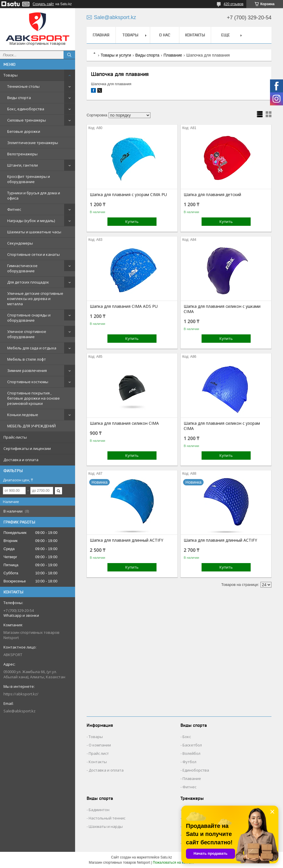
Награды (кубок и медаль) (31, 221)
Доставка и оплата (21, 460)
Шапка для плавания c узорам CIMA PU (128, 195)
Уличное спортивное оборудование (27, 334)
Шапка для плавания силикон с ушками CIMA (222, 309)
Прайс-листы (15, 437)
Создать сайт (43, 4)
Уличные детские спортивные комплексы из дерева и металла (35, 299)
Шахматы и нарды (106, 826)
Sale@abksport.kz (19, 711)
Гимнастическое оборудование (22, 268)
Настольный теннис (107, 818)
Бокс (187, 737)
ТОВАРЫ (130, 35)
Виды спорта (19, 98)
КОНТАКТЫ (195, 35)
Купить (132, 221)
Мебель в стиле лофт (27, 359)
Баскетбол (192, 745)
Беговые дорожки (24, 131)
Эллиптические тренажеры (33, 143)
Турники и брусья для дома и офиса (34, 195)
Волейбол (191, 753)
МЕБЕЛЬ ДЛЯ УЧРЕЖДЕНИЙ (31, 426)
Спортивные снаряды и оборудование (29, 318)
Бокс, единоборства (26, 109)
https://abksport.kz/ (21, 694)
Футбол (189, 762)
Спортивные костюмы (28, 382)
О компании (100, 745)
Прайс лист (99, 753)
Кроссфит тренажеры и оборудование (29, 179)
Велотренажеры (22, 154)
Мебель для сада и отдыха (32, 348)
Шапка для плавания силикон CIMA (124, 423)
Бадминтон (99, 810)
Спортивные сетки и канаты (33, 254)
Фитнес (14, 209)
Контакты (98, 762)
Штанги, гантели (23, 165)
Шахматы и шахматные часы (34, 232)
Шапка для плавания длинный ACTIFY (126, 540)
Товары (11, 75)
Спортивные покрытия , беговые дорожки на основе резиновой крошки (33, 398)
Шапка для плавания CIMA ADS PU (124, 306)
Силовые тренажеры (27, 120)
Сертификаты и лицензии (27, 448)
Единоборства (196, 770)
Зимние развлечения (27, 370)
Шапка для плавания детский (212, 195)
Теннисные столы (23, 86)
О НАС (165, 35)
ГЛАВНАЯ (101, 35)
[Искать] (69, 55)
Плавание (173, 55)
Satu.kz (166, 857)
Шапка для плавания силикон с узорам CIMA (222, 426)
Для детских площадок (28, 282)
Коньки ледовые (23, 415)
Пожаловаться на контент (173, 863)
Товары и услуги (116, 55)
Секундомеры (20, 243)
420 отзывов (233, 4)
